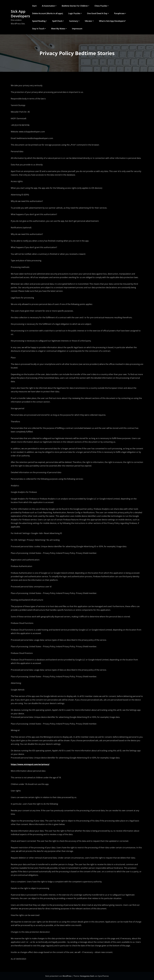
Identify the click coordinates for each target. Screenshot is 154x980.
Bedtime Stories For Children (75, 6)
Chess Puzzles (102, 6)
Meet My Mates (59, 29)
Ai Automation (49, 6)
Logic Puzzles (75, 13)
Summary (74, 21)
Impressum (77, 29)
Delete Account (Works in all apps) (48, 13)
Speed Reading (40, 21)
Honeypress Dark (87, 976)
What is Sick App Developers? (112, 21)
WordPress (67, 976)
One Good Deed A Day (98, 13)
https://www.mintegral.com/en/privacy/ (30, 764)
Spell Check (58, 21)
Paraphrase (120, 13)
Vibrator (89, 21)
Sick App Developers (20, 14)
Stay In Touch (39, 29)
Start (34, 6)
